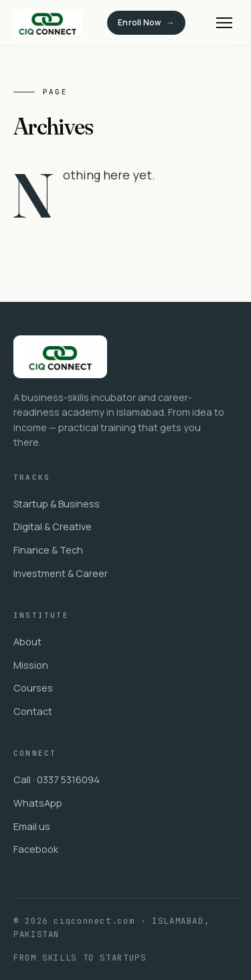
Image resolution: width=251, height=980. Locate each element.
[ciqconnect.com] (48, 23)
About (27, 642)
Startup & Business (57, 504)
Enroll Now (139, 22)
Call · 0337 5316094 (57, 780)
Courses (33, 688)
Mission (31, 665)
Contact (33, 711)
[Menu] (224, 23)
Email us (32, 826)
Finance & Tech (48, 550)
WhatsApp (38, 803)
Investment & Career (61, 573)
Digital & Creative (53, 526)
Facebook (36, 849)
